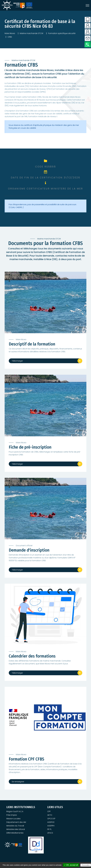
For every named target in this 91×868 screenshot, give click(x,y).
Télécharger (17, 361)
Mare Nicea (10, 33)
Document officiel (24, 546)
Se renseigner (18, 782)
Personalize (86, 865)
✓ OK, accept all (71, 865)
